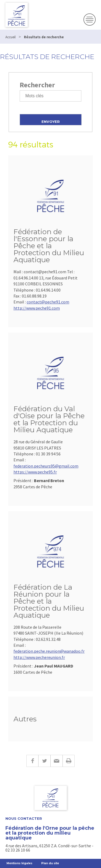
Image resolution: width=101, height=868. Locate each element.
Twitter (44, 761)
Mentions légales (19, 863)
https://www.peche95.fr (35, 472)
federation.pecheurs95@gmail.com (46, 466)
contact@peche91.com (48, 302)
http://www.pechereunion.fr (39, 657)
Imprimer (69, 761)
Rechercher (37, 85)
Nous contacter (24, 819)
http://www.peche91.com (37, 308)
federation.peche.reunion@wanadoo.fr (49, 651)
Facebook (32, 761)
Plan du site (50, 863)
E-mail (56, 761)
